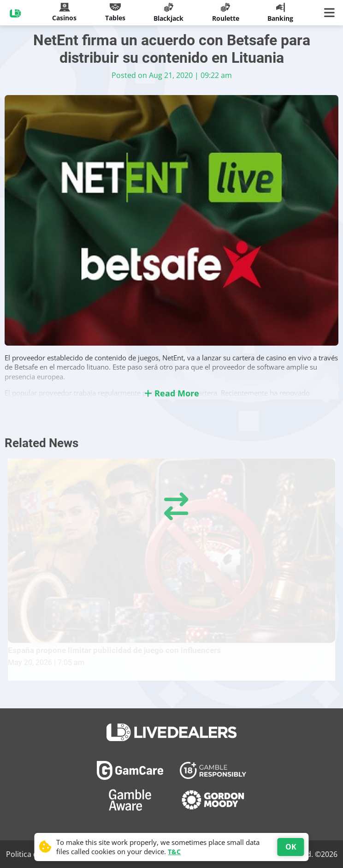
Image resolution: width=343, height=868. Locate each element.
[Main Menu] (331, 13)
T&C (174, 852)
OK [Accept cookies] (291, 847)
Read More (172, 393)
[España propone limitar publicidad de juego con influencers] (171, 551)
